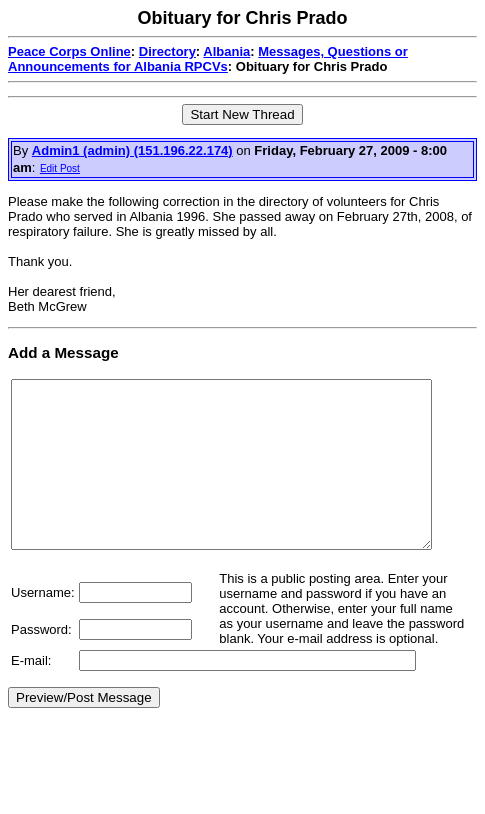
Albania (226, 51)
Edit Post (60, 168)
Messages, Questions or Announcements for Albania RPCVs (208, 59)
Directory (167, 51)
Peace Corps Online (69, 51)
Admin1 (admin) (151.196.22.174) (132, 150)
